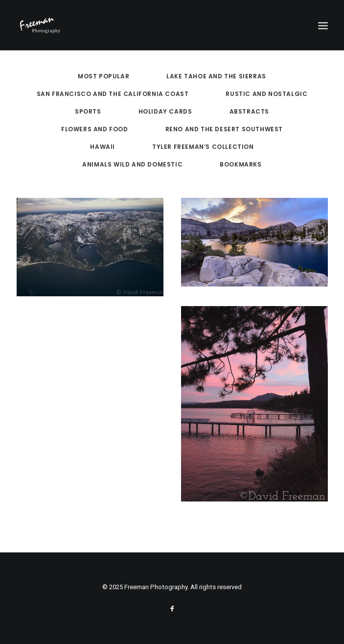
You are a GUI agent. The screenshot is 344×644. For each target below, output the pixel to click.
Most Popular (103, 76)
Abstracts (249, 111)
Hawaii (103, 147)
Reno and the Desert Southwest (224, 129)
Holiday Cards (165, 111)
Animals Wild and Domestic (132, 164)
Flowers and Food (95, 129)
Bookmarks (241, 164)
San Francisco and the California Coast (113, 94)
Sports (88, 111)
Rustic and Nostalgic (266, 94)
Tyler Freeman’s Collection (203, 147)
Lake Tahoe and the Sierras (216, 76)
